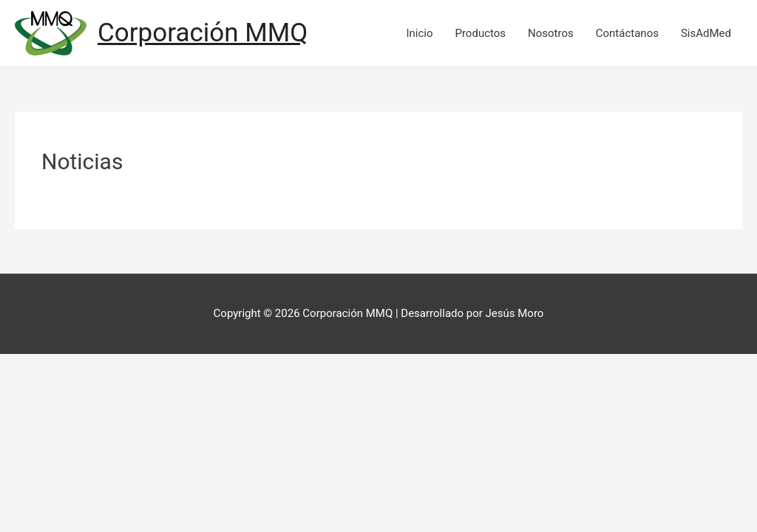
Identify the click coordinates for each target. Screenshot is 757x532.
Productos (480, 33)
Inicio (419, 33)
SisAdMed (706, 33)
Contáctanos (627, 33)
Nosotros (551, 33)
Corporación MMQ (203, 33)
